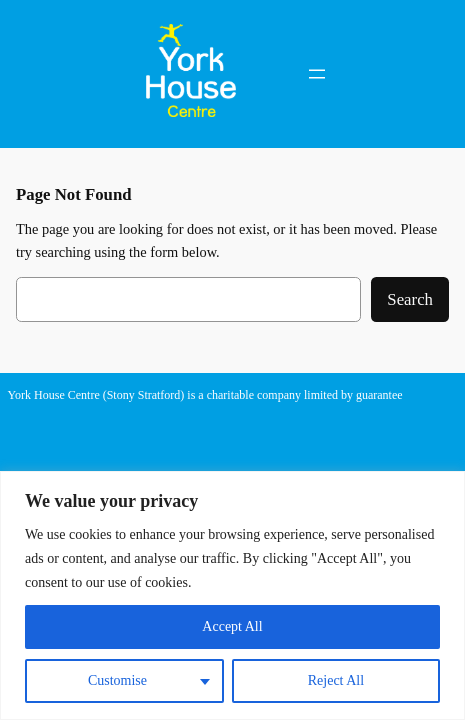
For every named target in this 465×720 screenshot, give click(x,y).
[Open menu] (317, 74)
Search (410, 299)
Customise (117, 680)
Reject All (336, 680)
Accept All (232, 626)
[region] (232, 595)
